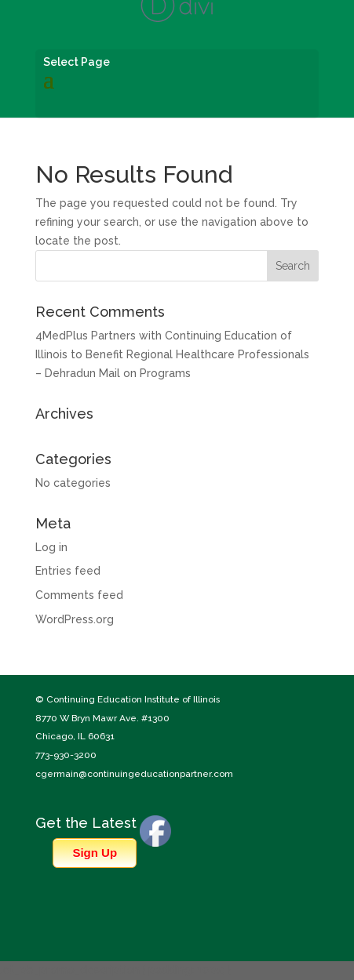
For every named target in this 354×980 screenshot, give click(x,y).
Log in (51, 547)
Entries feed (68, 571)
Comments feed (79, 595)
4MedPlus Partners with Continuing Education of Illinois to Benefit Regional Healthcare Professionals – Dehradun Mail (172, 354)
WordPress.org (75, 619)
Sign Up (95, 853)
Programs (165, 373)
